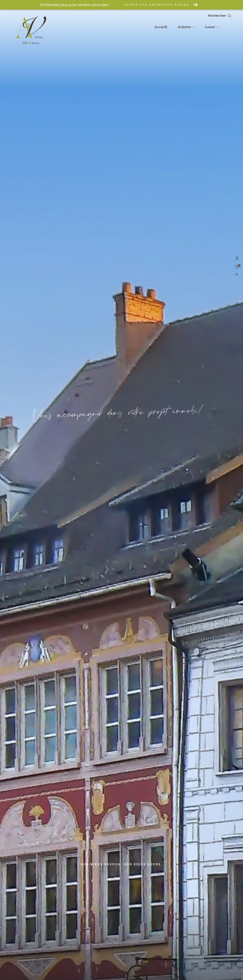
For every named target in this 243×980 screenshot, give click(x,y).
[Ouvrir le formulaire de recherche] (228, 16)
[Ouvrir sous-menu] (194, 27)
